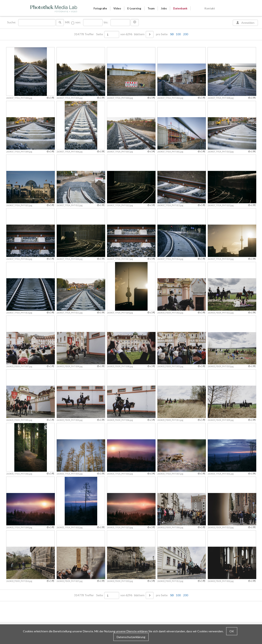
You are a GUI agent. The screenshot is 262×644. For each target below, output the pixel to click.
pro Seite (171, 34)
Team (151, 8)
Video (117, 8)
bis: (106, 22)
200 (186, 34)
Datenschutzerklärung (131, 637)
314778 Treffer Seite (89, 34)
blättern (139, 34)
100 (178, 34)
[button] (135, 23)
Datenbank (180, 8)
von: (78, 22)
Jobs (164, 8)
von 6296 (126, 34)
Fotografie (100, 8)
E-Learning (134, 8)
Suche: (12, 22)
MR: (68, 22)
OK (232, 631)
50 (172, 34)
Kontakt (210, 8)
